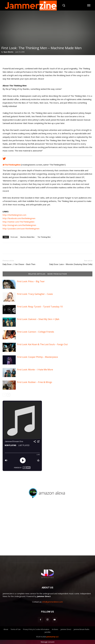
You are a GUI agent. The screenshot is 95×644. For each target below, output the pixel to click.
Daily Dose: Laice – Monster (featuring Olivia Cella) (71, 264)
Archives (55, 629)
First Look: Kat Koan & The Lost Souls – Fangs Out (42, 344)
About (6, 629)
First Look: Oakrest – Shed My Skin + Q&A (38, 319)
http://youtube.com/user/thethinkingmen (21, 229)
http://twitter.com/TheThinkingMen (19, 222)
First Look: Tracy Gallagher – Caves (35, 294)
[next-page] (8, 395)
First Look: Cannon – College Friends (36, 332)
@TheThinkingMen (12, 165)
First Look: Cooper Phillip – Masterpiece (37, 357)
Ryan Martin (9, 52)
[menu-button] (89, 5)
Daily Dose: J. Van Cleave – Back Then (19, 264)
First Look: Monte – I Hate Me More (35, 369)
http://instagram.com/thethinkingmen (19, 225)
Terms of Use (16, 629)
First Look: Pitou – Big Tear (31, 281)
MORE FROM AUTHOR (57, 274)
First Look (14, 237)
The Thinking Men (44, 237)
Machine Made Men (27, 237)
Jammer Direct (66, 629)
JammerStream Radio (82, 629)
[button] (64, 5)
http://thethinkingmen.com (14, 215)
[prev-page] (4, 395)
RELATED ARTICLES (37, 274)
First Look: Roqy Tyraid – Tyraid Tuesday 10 (40, 307)
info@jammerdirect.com (53, 602)
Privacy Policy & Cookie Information (36, 629)
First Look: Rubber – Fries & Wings (35, 382)
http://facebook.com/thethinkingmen (19, 218)
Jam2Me (48, 632)
